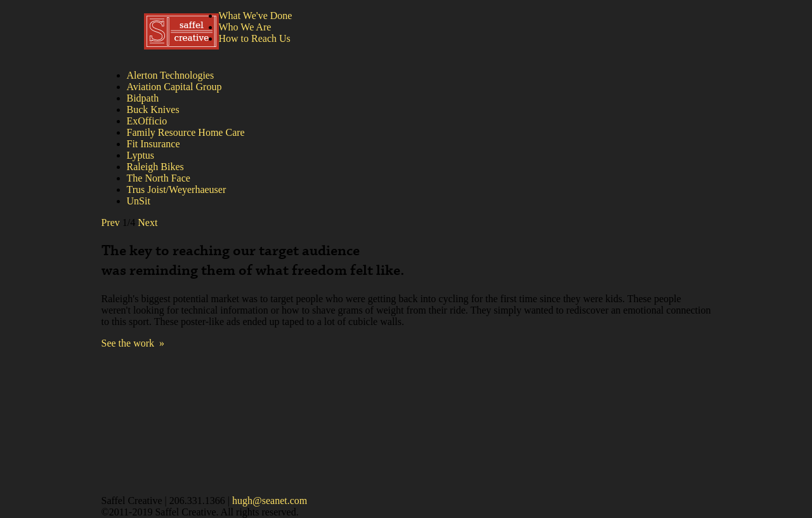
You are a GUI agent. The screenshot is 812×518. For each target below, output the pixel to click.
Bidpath (143, 98)
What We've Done (256, 16)
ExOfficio (147, 121)
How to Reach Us (255, 38)
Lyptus (141, 155)
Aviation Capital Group (174, 87)
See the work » (133, 343)
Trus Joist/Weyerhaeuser (177, 189)
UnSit (139, 201)
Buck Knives (153, 110)
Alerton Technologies (171, 75)
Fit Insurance (154, 144)
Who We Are (245, 27)
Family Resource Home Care (186, 132)
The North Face (159, 178)
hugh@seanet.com (270, 501)
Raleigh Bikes (155, 167)
